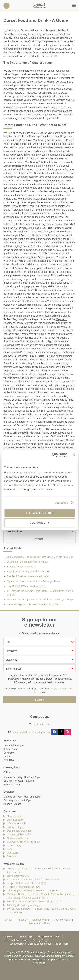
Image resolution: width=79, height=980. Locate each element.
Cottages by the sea (18, 838)
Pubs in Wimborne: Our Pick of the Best (28, 571)
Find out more (61, 944)
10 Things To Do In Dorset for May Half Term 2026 (34, 901)
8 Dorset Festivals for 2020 (21, 567)
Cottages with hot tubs (19, 834)
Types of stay (14, 845)
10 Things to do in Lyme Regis (23, 905)
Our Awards (13, 853)
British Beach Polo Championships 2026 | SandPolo (35, 880)
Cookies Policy (24, 485)
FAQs (10, 849)
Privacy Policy (57, 689)
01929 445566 (7, 6)
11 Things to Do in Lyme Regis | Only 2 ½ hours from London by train (40, 593)
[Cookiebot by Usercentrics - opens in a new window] (52, 455)
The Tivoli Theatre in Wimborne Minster (28, 576)
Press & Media (62, 920)
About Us (23, 920)
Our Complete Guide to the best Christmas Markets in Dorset (40, 557)
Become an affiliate (39, 923)
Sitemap (11, 856)
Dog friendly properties (19, 831)
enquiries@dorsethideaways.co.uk (32, 732)
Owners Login (25, 936)
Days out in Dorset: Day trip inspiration (28, 562)
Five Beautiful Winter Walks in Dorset (27, 586)
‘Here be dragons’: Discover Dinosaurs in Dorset (33, 604)
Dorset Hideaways (40, 6)
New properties (15, 816)
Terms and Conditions (15, 940)
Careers (8, 936)
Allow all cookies (39, 513)
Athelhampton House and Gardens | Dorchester (33, 890)
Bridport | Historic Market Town (23, 887)
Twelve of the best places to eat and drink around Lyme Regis (40, 600)
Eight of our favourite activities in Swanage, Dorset (34, 581)
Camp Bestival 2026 (18, 876)
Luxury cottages (16, 827)
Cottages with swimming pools (23, 842)
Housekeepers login (49, 936)
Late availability (15, 820)
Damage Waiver (41, 920)
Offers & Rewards (16, 823)
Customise (61, 503)
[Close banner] (74, 455)
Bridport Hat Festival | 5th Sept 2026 (26, 883)
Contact (9, 920)
